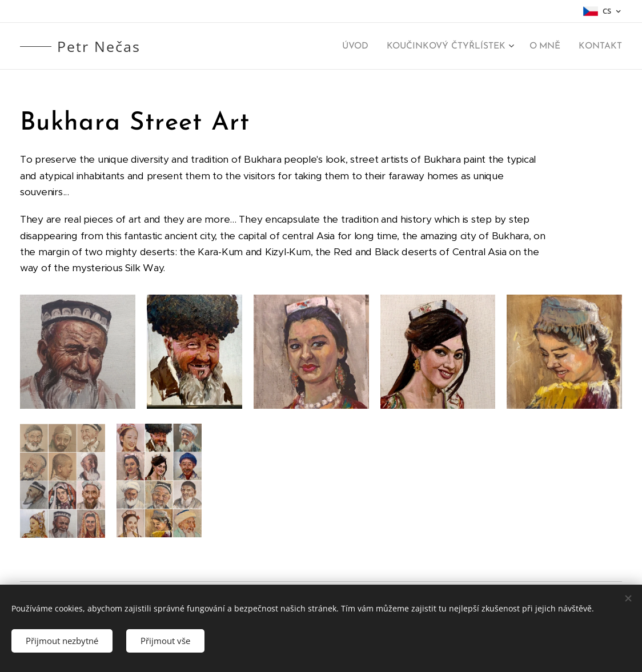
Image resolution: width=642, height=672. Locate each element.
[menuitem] (363, 46)
